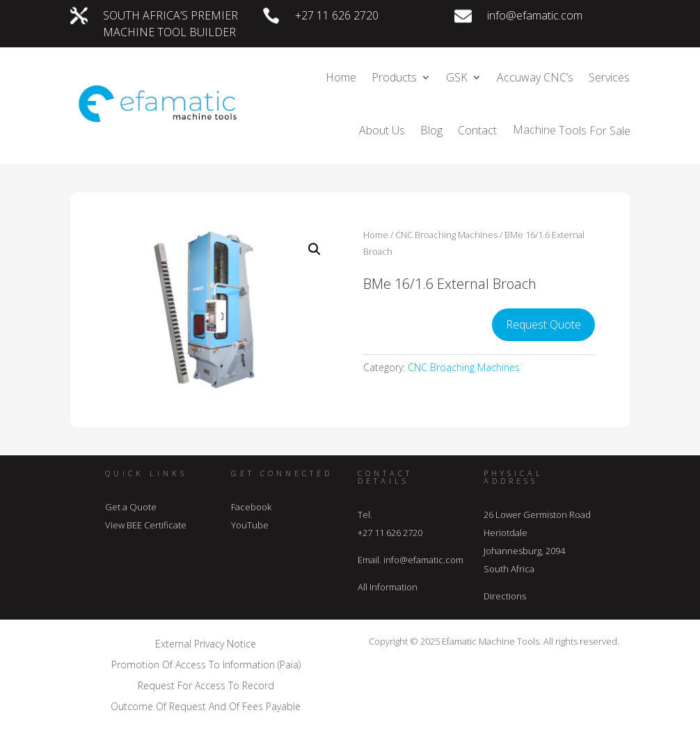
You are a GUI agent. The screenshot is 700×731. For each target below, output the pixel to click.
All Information (388, 587)
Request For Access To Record (206, 685)
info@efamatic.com (535, 15)
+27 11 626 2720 (337, 15)
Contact (477, 130)
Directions (505, 596)
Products (394, 77)
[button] (315, 249)
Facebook (251, 507)
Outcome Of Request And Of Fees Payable (206, 706)
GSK (457, 77)
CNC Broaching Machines (446, 235)
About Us (382, 130)
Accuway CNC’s (535, 77)
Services (609, 77)
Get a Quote (131, 507)
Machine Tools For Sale (570, 130)
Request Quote (543, 324)
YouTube (250, 525)
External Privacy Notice (206, 643)
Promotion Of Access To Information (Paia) (206, 664)
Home (341, 77)
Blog (431, 130)
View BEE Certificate (146, 525)
